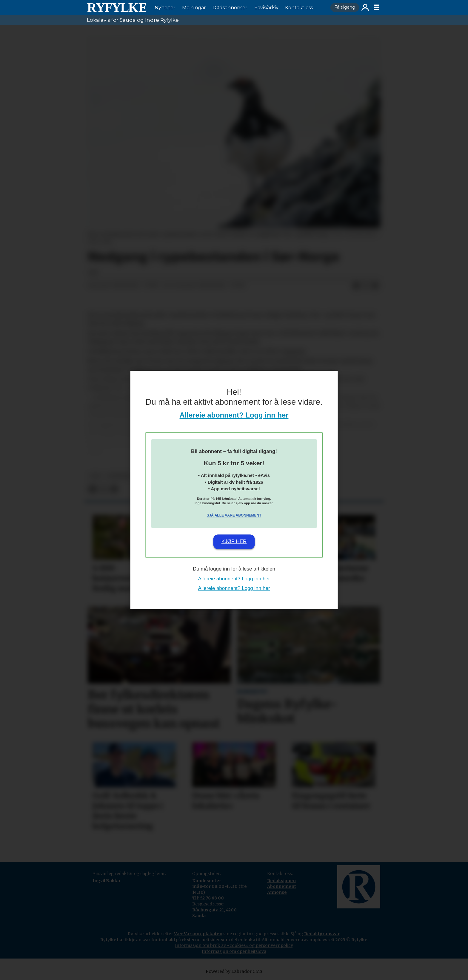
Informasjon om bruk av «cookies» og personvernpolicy (234, 945)
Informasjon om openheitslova (234, 951)
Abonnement (282, 886)
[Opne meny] (376, 7)
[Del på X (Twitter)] (366, 286)
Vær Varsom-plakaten (198, 934)
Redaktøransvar (322, 934)
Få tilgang (345, 7)
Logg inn (365, 8)
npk (96, 476)
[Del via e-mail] (375, 286)
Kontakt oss (299, 8)
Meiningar (194, 8)
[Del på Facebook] (356, 286)
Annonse (277, 892)
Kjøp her (234, 541)
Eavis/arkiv (266, 8)
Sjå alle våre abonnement (234, 515)
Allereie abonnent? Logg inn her (234, 415)
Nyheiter (165, 8)
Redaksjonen (281, 881)
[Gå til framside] (117, 7)
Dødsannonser (230, 8)
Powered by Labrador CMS (234, 971)
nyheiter (119, 476)
